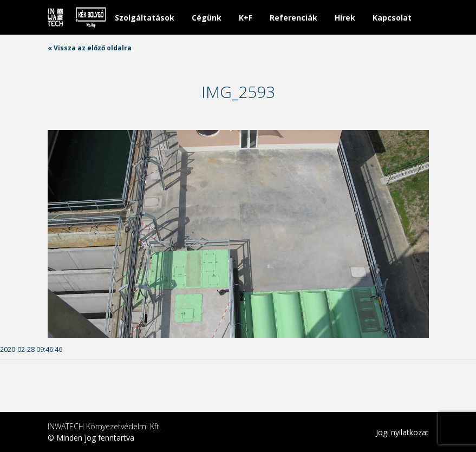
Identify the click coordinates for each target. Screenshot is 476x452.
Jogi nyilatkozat (402, 432)
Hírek (345, 18)
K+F (246, 18)
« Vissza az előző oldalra (90, 48)
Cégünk (207, 18)
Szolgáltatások (145, 18)
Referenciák (294, 18)
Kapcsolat (392, 18)
